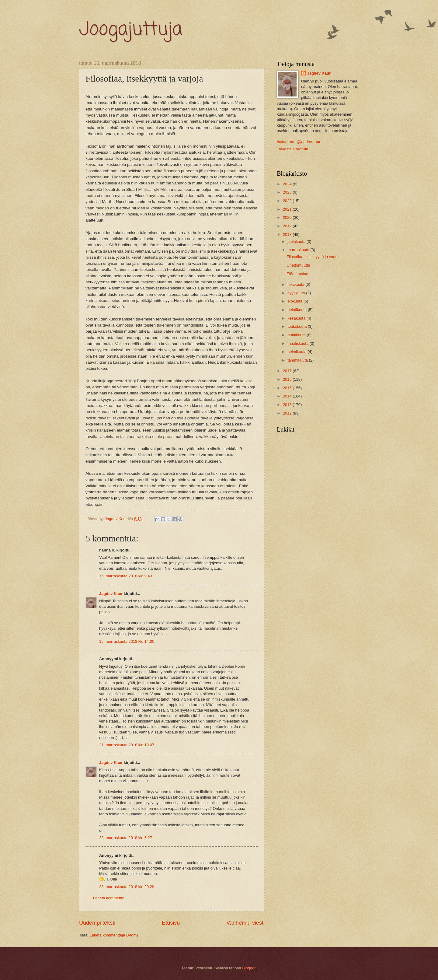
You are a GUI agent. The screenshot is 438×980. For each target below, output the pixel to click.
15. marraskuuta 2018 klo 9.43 (126, 576)
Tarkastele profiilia (292, 149)
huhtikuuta (297, 335)
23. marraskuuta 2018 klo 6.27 (126, 838)
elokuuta (295, 301)
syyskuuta (297, 293)
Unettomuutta (298, 265)
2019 (288, 226)
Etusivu (171, 923)
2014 (288, 396)
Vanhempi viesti (245, 923)
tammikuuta (298, 360)
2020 (288, 217)
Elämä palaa (297, 274)
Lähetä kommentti (109, 898)
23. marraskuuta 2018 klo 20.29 (127, 887)
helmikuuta (297, 352)
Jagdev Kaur (111, 594)
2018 (288, 235)
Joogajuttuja (131, 30)
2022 (288, 201)
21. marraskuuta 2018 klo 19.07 (127, 745)
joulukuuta (297, 242)
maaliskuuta (298, 343)
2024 (288, 184)
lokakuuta (296, 284)
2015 (288, 388)
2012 (288, 413)
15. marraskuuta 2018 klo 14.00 (127, 641)
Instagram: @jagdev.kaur (299, 142)
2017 (288, 371)
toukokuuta (298, 326)
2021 (288, 209)
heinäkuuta (298, 310)
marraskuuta (299, 250)
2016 (288, 379)
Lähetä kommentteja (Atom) (114, 935)
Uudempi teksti (97, 923)
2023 (288, 192)
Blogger (249, 968)
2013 (288, 405)
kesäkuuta (297, 318)
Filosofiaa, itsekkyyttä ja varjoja (313, 257)
